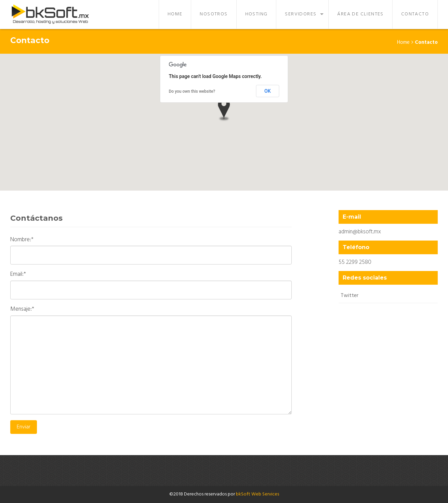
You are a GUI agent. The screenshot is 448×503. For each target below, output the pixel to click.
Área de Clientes (360, 14)
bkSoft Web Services (258, 494)
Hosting (256, 14)
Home (175, 14)
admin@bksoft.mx (360, 232)
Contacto (415, 14)
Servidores (301, 14)
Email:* (18, 275)
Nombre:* (22, 240)
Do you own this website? (192, 91)
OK (268, 91)
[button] (224, 110)
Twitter (350, 296)
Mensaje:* (22, 309)
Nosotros (214, 14)
